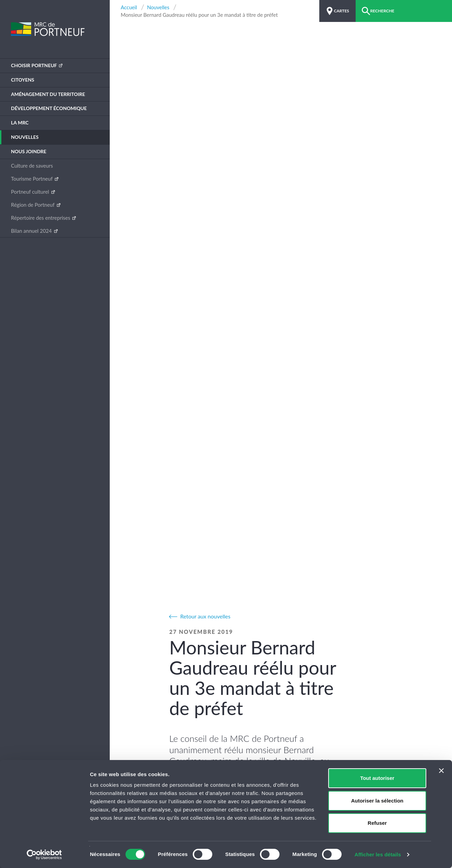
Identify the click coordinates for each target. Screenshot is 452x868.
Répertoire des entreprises (41, 218)
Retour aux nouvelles (205, 616)
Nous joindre (29, 151)
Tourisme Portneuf (32, 179)
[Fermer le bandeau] (441, 771)
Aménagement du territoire (48, 94)
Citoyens (23, 80)
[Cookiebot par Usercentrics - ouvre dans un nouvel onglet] (44, 855)
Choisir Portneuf (34, 65)
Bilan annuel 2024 (32, 231)
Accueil (129, 7)
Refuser (377, 823)
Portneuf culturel (31, 192)
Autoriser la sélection (377, 801)
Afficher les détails (378, 854)
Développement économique (49, 108)
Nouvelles (25, 137)
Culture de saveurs (32, 166)
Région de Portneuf (33, 205)
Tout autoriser (377, 778)
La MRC (20, 123)
